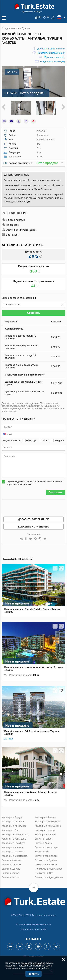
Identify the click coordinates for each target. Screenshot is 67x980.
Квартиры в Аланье (45, 817)
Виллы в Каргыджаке (46, 856)
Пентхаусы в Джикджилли (49, 877)
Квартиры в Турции (12, 817)
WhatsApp (32, 440)
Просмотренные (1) (55, 57)
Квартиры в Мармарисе (14, 856)
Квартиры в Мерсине (13, 852)
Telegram (59, 440)
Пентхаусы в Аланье (46, 864)
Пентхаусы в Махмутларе (49, 869)
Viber (46, 440)
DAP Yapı (9, 739)
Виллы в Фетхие (10, 877)
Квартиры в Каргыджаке (48, 826)
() (40, 17)
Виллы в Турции (43, 839)
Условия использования (33, 929)
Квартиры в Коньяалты (14, 839)
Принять (34, 974)
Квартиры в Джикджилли (15, 834)
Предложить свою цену (53, 61)
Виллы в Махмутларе (46, 847)
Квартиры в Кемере (45, 830)
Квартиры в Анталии (13, 822)
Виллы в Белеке (10, 873)
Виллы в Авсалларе (12, 860)
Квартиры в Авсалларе (14, 826)
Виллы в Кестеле (11, 869)
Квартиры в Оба (10, 830)
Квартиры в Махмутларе (48, 822)
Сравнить (33, 313)
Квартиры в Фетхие (45, 834)
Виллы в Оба (42, 852)
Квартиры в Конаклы (13, 847)
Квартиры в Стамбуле (13, 843)
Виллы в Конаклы (11, 864)
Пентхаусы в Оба (44, 873)
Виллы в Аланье (44, 843)
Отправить (56, 492)
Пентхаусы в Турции (46, 860)
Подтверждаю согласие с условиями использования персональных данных (35, 483)
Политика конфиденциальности (33, 924)
